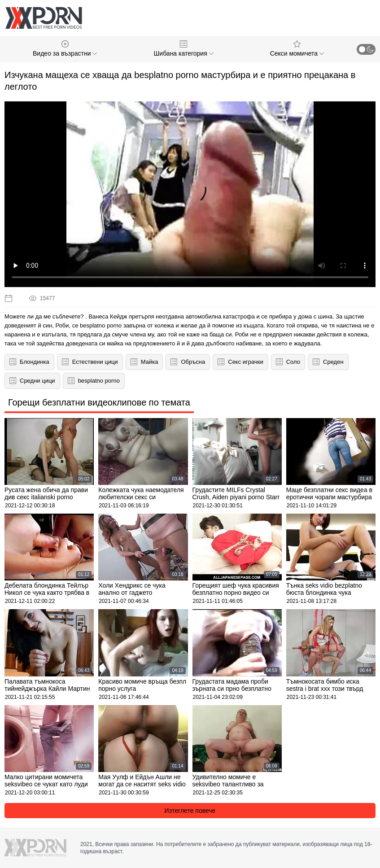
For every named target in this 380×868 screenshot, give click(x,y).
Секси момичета (297, 49)
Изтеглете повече (190, 811)
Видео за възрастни (65, 49)
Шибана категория (184, 49)
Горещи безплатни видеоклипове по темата (99, 402)
